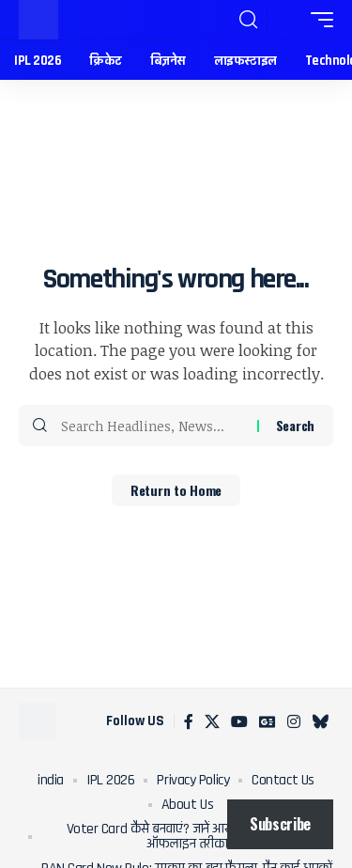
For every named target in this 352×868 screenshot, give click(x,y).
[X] (212, 721)
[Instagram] (294, 721)
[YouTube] (239, 721)
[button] (248, 20)
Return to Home (176, 490)
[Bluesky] (320, 721)
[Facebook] (189, 721)
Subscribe (280, 824)
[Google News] (268, 721)
